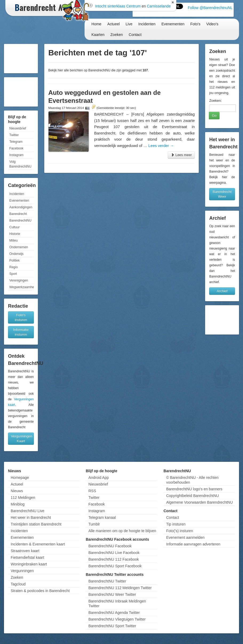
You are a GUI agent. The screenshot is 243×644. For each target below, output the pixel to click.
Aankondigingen (21, 207)
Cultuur (15, 227)
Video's (212, 24)
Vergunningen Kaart (22, 439)
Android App (98, 478)
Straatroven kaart (25, 551)
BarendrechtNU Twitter (107, 581)
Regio (13, 267)
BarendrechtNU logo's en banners (194, 489)
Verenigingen (19, 280)
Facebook (16, 148)
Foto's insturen (21, 317)
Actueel (113, 24)
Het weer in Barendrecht (31, 517)
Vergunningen (22, 571)
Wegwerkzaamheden (22, 287)
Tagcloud (18, 584)
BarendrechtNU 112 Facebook (113, 559)
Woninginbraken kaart (29, 564)
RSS (92, 491)
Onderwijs (16, 254)
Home (96, 24)
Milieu (13, 241)
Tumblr (94, 524)
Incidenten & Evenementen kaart (38, 544)
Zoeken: (215, 101)
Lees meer (181, 155)
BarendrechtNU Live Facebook (114, 553)
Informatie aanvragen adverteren (193, 544)
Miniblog (18, 504)
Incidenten (147, 24)
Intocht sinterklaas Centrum (118, 6)
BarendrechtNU (20, 221)
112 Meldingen (23, 498)
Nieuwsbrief (18, 128)
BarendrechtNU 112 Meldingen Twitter (120, 588)
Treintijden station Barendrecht (36, 524)
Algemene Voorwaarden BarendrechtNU (200, 502)
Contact (135, 35)
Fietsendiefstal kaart (27, 557)
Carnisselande (159, 6)
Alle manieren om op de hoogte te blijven (122, 531)
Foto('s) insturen (180, 531)
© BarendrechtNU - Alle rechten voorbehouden (192, 480)
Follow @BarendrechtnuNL (210, 8)
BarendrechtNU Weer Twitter (112, 594)
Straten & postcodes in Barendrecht (40, 591)
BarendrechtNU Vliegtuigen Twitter (117, 619)
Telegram (16, 142)
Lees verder (161, 146)
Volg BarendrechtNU (20, 164)
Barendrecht (18, 214)
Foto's (196, 24)
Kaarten (98, 35)
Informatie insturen (21, 332)
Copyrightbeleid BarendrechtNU (193, 496)
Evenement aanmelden (185, 537)
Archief (222, 291)
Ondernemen (19, 247)
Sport (13, 274)
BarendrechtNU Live (27, 511)
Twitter (14, 135)
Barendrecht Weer (222, 194)
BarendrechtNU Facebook (110, 546)
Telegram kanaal (102, 517)
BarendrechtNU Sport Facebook (115, 566)
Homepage (20, 478)
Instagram (16, 155)
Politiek (15, 260)
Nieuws (17, 491)
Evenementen (173, 24)
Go (214, 115)
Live (129, 24)
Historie (15, 234)
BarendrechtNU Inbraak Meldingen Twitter (117, 604)
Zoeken (117, 35)
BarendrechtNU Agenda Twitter (114, 613)
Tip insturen (176, 524)
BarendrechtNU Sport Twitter (112, 626)
